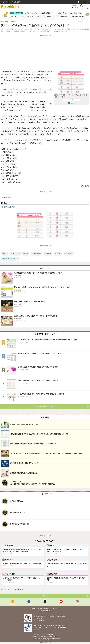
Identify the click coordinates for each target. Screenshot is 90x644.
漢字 (27, 254)
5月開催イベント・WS (78, 16)
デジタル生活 (10, 574)
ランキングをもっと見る (45, 406)
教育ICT (53, 545)
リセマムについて (55, 609)
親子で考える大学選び (76, 13)
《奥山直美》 (85, 186)
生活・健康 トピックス (11, 259)
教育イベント (10, 560)
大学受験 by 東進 (17, 13)
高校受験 (13, 16)
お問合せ (33, 609)
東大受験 (35, 13)
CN (77, 8)
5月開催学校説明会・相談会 (61, 16)
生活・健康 (53, 560)
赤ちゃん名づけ (9, 207)
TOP (45, 596)
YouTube (61, 604)
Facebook (29, 604)
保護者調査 (37, 254)
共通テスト (40, 16)
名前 (6, 254)
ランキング (16, 254)
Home (13, 604)
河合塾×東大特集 (62, 13)
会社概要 (46, 609)
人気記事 (48, 16)
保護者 (49, 254)
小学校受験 (30, 16)
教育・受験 (9, 545)
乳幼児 (59, 254)
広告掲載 (40, 609)
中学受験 (22, 16)
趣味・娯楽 (53, 574)
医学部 (27, 13)
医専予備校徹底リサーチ (47, 13)
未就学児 (70, 254)
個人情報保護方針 (46, 611)
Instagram (77, 604)
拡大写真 (73, 103)
